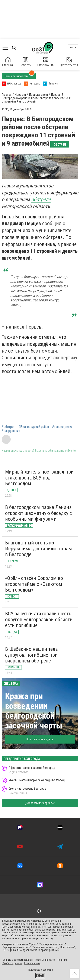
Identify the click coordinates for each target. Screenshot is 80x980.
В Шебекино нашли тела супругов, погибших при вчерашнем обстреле (31, 655)
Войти (73, 48)
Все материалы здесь (40, 739)
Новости (25, 62)
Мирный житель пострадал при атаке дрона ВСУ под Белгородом (39, 478)
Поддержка (34, 970)
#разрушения (11, 431)
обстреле (41, 200)
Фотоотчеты (69, 62)
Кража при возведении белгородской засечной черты (34, 711)
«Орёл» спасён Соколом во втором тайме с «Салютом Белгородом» (34, 584)
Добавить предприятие (40, 803)
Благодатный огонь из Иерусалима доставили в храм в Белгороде (39, 549)
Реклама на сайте (45, 960)
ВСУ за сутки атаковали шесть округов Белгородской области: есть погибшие (39, 619)
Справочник (46, 62)
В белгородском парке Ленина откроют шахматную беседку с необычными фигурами (39, 513)
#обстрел (9, 427)
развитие (48, 970)
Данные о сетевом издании (18, 960)
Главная (8, 62)
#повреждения (62, 427)
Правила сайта (32, 963)
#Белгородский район (34, 427)
